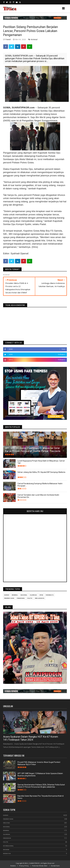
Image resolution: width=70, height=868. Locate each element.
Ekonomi (6, 850)
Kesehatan (7, 853)
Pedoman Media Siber (40, 866)
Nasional (7, 827)
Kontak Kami (55, 866)
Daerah (6, 815)
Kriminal (34, 39)
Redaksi (13, 866)
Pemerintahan (8, 819)
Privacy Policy (24, 866)
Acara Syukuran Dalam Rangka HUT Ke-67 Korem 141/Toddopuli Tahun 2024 (31, 738)
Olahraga (7, 834)
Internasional (8, 846)
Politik (6, 842)
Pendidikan (7, 838)
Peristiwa (7, 823)
